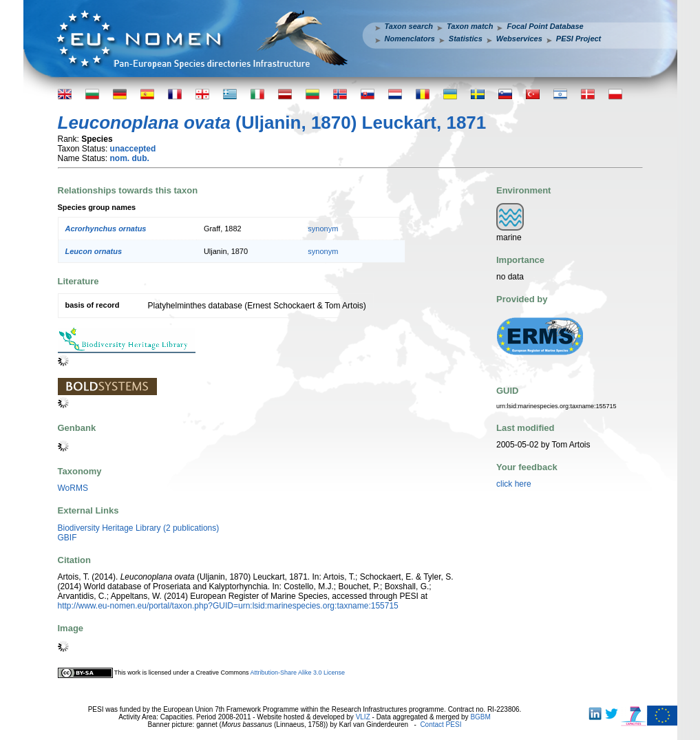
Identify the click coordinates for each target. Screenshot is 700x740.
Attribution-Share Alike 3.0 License (297, 673)
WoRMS (73, 488)
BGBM (480, 717)
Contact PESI (441, 725)
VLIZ (363, 717)
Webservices (519, 39)
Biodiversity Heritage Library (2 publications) (139, 528)
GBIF (67, 538)
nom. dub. (130, 158)
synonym (323, 229)
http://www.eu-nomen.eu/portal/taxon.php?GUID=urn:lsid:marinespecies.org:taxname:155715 (228, 606)
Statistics (466, 39)
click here (514, 484)
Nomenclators (410, 39)
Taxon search (409, 26)
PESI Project (579, 39)
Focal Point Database (545, 26)
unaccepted (133, 149)
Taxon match (470, 26)
